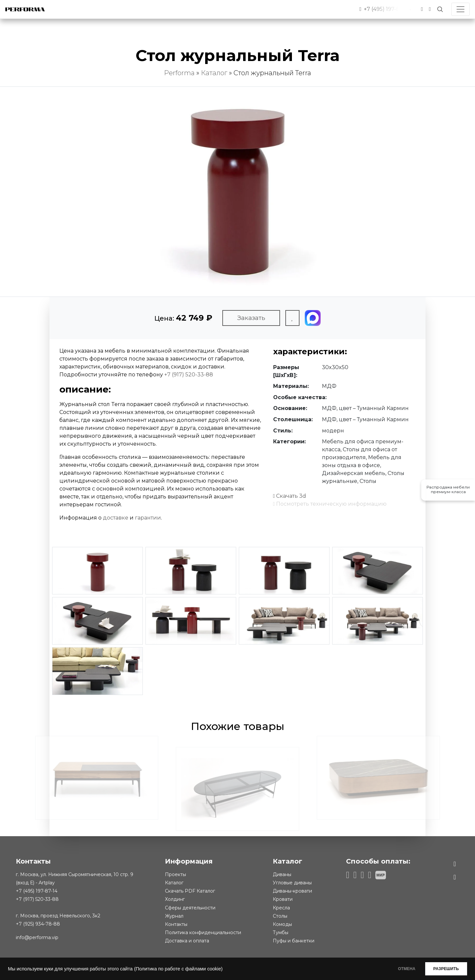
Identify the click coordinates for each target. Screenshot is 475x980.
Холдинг (175, 899)
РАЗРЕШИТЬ (443, 969)
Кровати (283, 899)
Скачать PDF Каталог (190, 891)
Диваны (282, 874)
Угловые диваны (292, 883)
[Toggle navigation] (460, 9)
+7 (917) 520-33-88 (189, 375)
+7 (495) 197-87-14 (37, 891)
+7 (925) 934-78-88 (38, 924)
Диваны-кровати (292, 891)
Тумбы (281, 933)
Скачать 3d (290, 496)
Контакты (176, 924)
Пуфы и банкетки (294, 941)
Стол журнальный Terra (272, 73)
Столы (280, 916)
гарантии (148, 518)
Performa (179, 73)
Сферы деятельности (190, 908)
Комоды (282, 924)
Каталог (214, 73)
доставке (116, 518)
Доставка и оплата (187, 941)
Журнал (174, 916)
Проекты (175, 874)
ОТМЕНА (397, 969)
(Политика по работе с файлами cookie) (178, 969)
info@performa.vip (37, 937)
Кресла (281, 908)
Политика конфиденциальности (203, 933)
